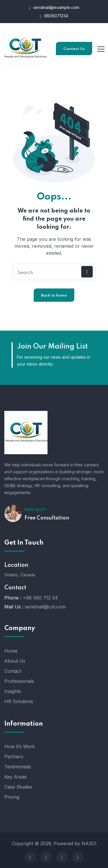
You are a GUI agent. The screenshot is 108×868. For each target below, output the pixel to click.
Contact (13, 671)
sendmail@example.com (54, 8)
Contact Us (74, 49)
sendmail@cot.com (45, 607)
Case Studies (18, 787)
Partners (14, 757)
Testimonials (18, 767)
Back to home (54, 296)
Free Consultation (47, 518)
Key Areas (16, 777)
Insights (13, 691)
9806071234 (54, 16)
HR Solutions (19, 701)
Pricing (12, 797)
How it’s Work (20, 746)
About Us (15, 661)
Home (11, 651)
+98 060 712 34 (40, 598)
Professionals (19, 681)
